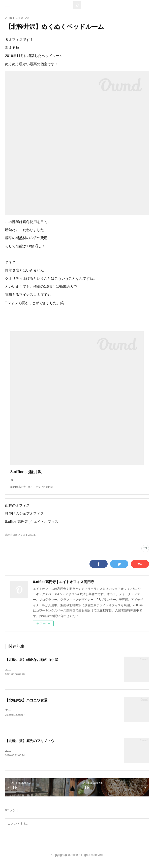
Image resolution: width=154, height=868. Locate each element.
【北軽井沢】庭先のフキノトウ (30, 746)
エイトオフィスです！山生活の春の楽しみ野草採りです (43, 756)
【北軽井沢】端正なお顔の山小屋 (32, 665)
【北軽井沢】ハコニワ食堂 (26, 705)
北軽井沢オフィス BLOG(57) (21, 540)
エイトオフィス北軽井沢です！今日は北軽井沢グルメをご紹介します (52, 715)
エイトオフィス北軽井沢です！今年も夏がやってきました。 (46, 674)
